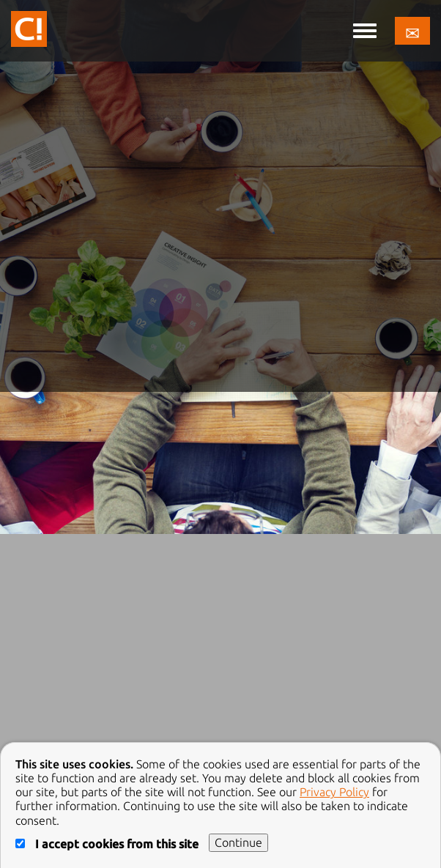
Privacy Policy (334, 792)
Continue (238, 842)
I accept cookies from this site (108, 844)
